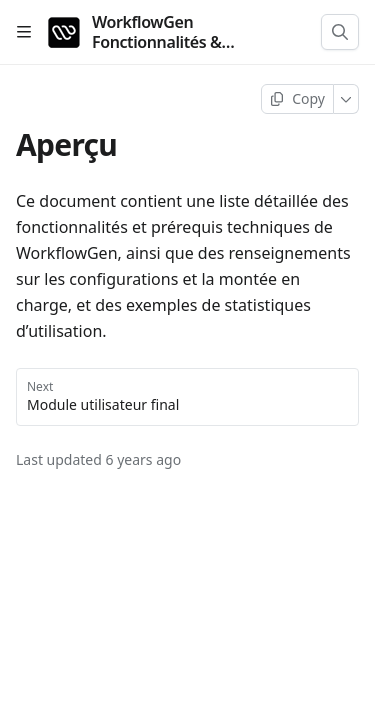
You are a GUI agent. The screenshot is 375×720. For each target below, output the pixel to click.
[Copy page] (297, 99)
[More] (346, 99)
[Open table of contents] (24, 32)
